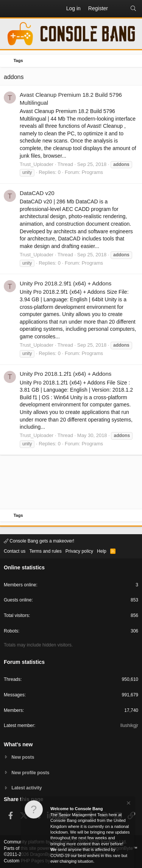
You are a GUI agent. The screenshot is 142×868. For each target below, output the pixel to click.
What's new (18, 744)
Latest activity (27, 788)
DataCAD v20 (37, 193)
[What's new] (119, 9)
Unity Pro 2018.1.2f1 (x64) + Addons (66, 374)
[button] (10, 9)
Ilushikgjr (129, 725)
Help (102, 551)
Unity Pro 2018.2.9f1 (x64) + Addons (66, 283)
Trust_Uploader (37, 164)
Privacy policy (79, 551)
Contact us (15, 551)
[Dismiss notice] (128, 804)
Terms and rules (45, 551)
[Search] (133, 9)
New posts (23, 757)
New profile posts (30, 773)
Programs (92, 172)
